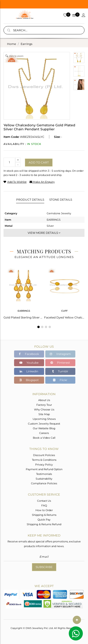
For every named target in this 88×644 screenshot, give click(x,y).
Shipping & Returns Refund (44, 524)
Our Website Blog (44, 428)
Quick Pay (44, 520)
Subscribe (44, 567)
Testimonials (44, 474)
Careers (44, 433)
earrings (27, 44)
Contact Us (44, 501)
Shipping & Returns (44, 515)
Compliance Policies (44, 483)
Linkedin (29, 371)
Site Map (44, 414)
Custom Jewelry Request (44, 424)
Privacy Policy (44, 465)
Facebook (29, 354)
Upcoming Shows (44, 419)
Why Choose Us (44, 409)
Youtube (29, 363)
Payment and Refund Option (44, 469)
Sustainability (44, 479)
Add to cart (39, 162)
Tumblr (60, 371)
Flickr (60, 380)
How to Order (44, 510)
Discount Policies (44, 455)
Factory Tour (44, 405)
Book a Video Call (44, 438)
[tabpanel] (24, 292)
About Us (44, 400)
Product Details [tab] (30, 200)
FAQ (44, 505)
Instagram (60, 354)
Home (11, 44)
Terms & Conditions (44, 460)
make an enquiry (42, 182)
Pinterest (60, 363)
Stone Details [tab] (61, 200)
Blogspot (29, 380)
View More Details (44, 233)
